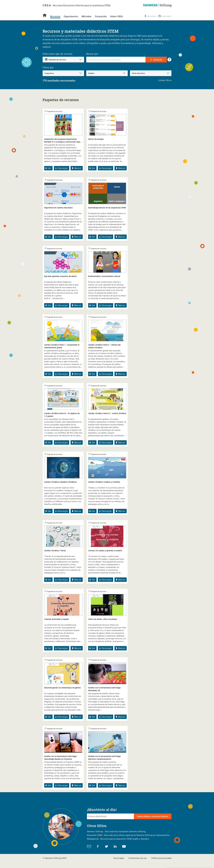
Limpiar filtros (165, 80)
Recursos (55, 16)
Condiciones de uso (138, 858)
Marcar (76, 168)
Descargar (61, 168)
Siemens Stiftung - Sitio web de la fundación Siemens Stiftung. (116, 831)
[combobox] (63, 60)
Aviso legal (119, 858)
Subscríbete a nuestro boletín (153, 816)
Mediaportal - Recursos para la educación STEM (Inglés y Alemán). (118, 839)
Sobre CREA (116, 16)
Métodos (87, 16)
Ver (48, 168)
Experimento (71, 16)
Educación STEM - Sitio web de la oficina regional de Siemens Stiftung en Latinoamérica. (128, 835)
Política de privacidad (161, 858)
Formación (101, 16)
